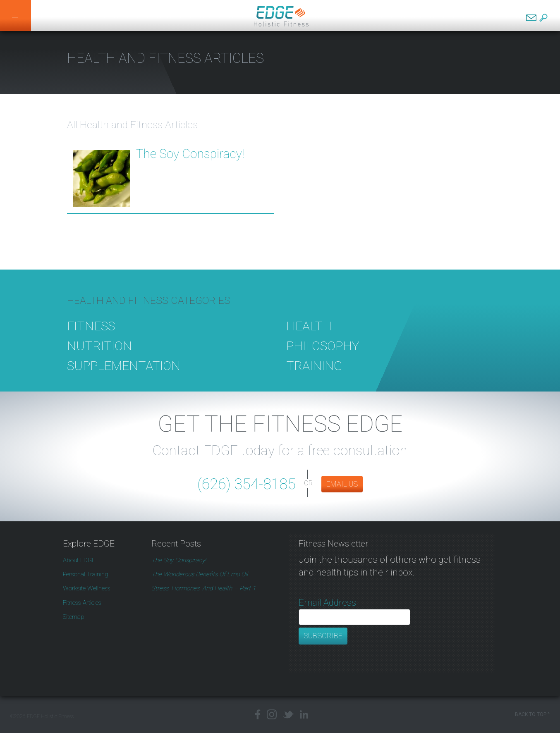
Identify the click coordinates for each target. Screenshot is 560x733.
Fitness (91, 336)
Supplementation (124, 375)
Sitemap (74, 617)
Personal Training (86, 574)
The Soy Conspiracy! (190, 154)
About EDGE (79, 560)
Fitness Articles (82, 603)
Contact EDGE (531, 18)
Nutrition (99, 356)
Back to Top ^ (532, 714)
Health (309, 336)
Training (314, 375)
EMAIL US (342, 484)
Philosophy (323, 356)
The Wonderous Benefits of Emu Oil (200, 574)
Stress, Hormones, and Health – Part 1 (203, 588)
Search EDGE (543, 18)
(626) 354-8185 (246, 484)
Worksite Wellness (87, 588)
